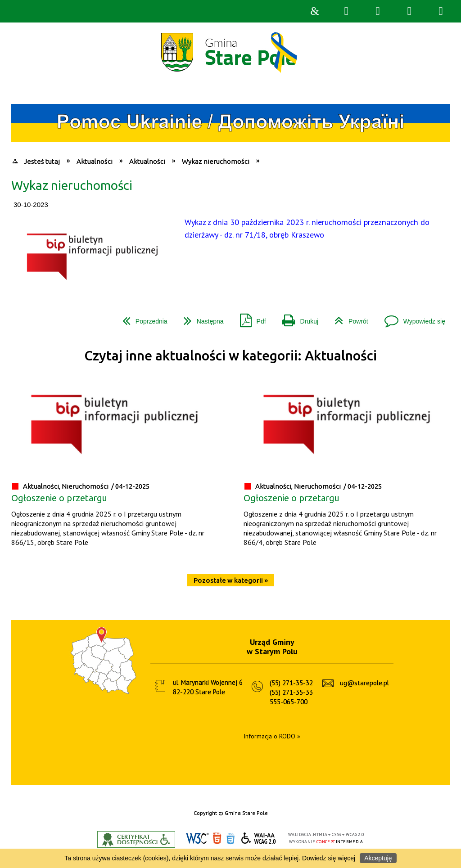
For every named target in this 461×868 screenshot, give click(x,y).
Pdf (249, 318)
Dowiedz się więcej (329, 858)
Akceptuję (378, 858)
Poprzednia (141, 318)
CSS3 (230, 839)
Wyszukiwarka (346, 11)
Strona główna (315, 11)
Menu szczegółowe (441, 11)
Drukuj (297, 318)
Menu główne (409, 11)
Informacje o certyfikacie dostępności (136, 839)
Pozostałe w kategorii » (231, 580)
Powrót (348, 318)
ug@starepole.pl (364, 683)
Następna (200, 318)
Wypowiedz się (411, 318)
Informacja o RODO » (272, 736)
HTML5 (217, 839)
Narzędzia (378, 11)
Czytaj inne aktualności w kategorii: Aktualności (230, 356)
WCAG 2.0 (259, 838)
